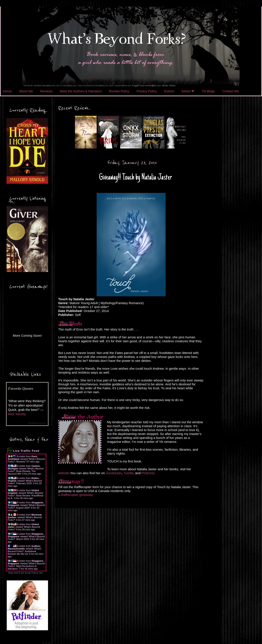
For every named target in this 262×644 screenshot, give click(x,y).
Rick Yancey (17, 414)
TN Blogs (208, 91)
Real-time (13, 573)
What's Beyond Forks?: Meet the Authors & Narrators (26, 566)
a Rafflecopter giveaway (75, 495)
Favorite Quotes (21, 388)
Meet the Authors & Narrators (81, 91)
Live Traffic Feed (26, 451)
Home (7, 91)
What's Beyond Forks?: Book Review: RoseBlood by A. (25, 496)
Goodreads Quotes (37, 423)
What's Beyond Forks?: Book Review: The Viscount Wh (26, 471)
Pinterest (148, 473)
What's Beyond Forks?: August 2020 (26, 506)
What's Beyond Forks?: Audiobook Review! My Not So (25, 551)
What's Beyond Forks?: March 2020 (26, 538)
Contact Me (230, 91)
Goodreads (114, 473)
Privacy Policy (147, 91)
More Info (38, 573)
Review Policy (119, 91)
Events (169, 91)
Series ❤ (188, 91)
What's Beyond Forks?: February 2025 (25, 482)
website (64, 473)
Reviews (46, 91)
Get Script (26, 573)
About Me (26, 91)
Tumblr (129, 473)
